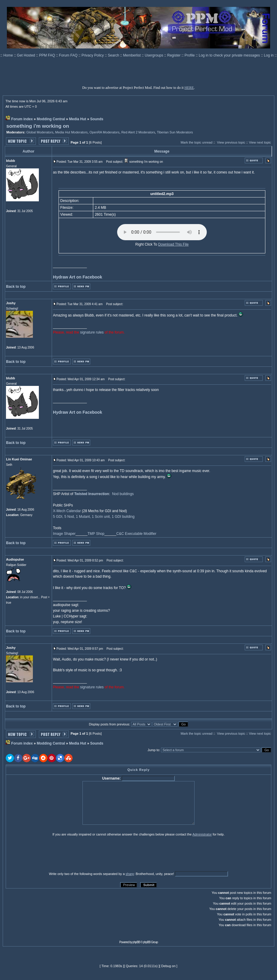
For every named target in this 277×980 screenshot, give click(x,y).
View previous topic (231, 142)
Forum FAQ (69, 55)
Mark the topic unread (196, 142)
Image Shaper (64, 534)
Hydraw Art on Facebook (77, 277)
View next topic (260, 142)
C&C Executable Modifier (136, 534)
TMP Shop (96, 534)
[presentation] (52, 854)
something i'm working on (38, 126)
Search (114, 55)
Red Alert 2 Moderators (138, 132)
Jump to (153, 750)
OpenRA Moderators (104, 132)
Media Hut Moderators (72, 132)
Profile (190, 55)
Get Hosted (27, 55)
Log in (269, 55)
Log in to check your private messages (230, 55)
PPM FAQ (48, 55)
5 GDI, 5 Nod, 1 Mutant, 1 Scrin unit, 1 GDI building (94, 517)
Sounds (97, 119)
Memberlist (132, 55)
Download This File (173, 244)
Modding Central (51, 119)
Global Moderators (40, 132)
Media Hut (78, 119)
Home (9, 55)
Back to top (16, 287)
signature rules (92, 332)
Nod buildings (123, 494)
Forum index (22, 119)
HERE (189, 88)
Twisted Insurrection (91, 494)
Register (175, 55)
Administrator (202, 834)
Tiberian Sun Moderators (175, 132)
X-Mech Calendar (67, 511)
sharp (130, 874)
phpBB (136, 942)
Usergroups (154, 55)
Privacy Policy (93, 55)
